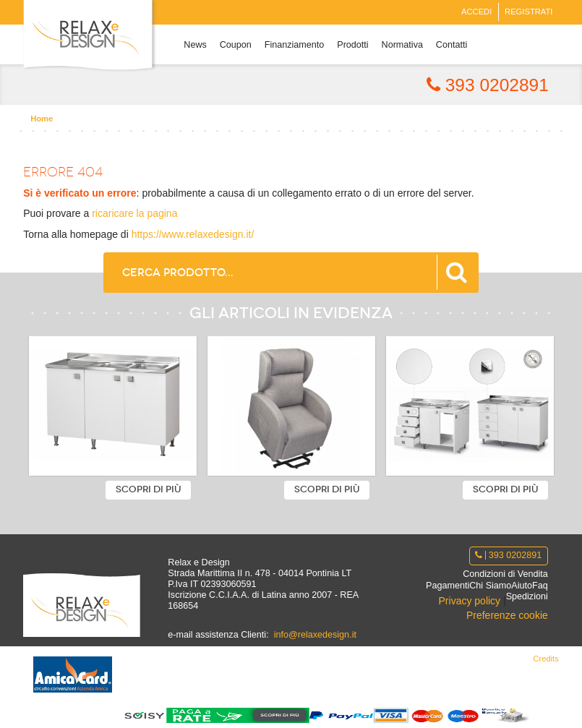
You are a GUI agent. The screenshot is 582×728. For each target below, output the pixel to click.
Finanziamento (295, 45)
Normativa (402, 45)
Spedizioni (527, 596)
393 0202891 (488, 85)
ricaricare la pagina (134, 213)
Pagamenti (448, 586)
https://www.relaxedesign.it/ (193, 234)
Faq (540, 586)
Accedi (476, 12)
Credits (545, 659)
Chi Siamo (490, 586)
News (195, 45)
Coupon (236, 45)
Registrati (528, 12)
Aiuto (522, 586)
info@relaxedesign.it (315, 635)
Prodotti (352, 45)
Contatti (452, 45)
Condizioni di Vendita (505, 574)
